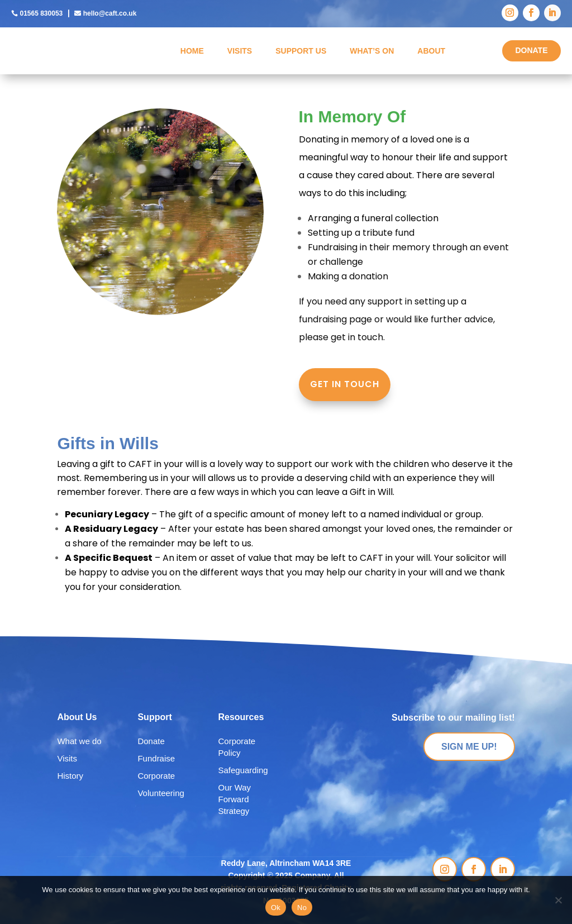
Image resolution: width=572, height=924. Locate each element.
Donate (151, 741)
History (70, 776)
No (302, 908)
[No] (558, 900)
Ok (276, 908)
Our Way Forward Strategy (234, 799)
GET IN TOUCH (345, 385)
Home (192, 51)
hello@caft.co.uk (110, 13)
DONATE (531, 50)
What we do (79, 741)
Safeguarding (243, 770)
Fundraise (156, 758)
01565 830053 (41, 13)
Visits (240, 51)
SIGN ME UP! (469, 747)
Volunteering (161, 793)
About (431, 51)
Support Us (301, 51)
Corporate (156, 776)
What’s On (372, 51)
